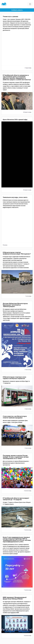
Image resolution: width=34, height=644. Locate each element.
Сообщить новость (17, 10)
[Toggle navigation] (30, 4)
